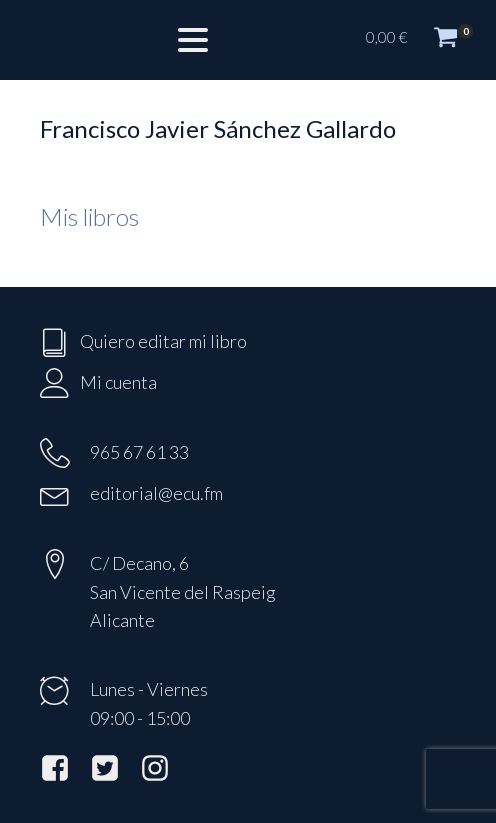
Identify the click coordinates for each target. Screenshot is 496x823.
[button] (421, 40)
